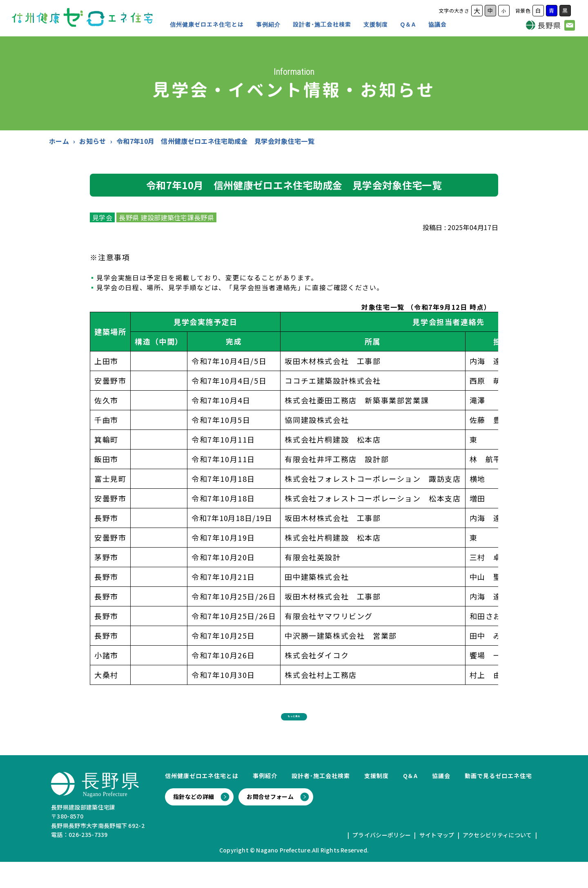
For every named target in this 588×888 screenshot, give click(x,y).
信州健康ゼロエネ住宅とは (207, 24)
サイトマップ (437, 861)
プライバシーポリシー (382, 861)
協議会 (438, 24)
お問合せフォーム (270, 823)
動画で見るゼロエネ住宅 (498, 802)
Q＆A (408, 24)
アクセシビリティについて (497, 861)
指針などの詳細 (194, 823)
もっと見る (294, 736)
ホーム (59, 141)
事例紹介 (268, 24)
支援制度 (376, 24)
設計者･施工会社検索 (322, 24)
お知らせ (92, 141)
